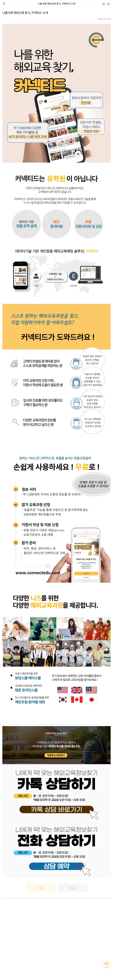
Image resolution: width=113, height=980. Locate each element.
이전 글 (41, 888)
